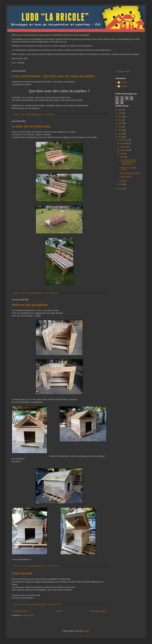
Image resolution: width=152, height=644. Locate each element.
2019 (120, 117)
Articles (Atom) (28, 615)
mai (122, 184)
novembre (124, 143)
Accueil (59, 611)
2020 (120, 113)
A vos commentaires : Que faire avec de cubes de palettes (53, 76)
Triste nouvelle (22, 573)
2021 (120, 110)
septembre (125, 150)
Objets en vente (124, 72)
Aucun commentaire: (51, 293)
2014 (120, 134)
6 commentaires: (50, 114)
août (122, 154)
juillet (123, 157)
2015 (120, 130)
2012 (120, 189)
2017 (120, 123)
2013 (120, 137)
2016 (120, 127)
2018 (120, 120)
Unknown (124, 86)
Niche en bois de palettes (30, 305)
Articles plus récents (20, 611)
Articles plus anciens (98, 611)
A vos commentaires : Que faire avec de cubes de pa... (128, 162)
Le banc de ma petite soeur (31, 126)
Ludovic (124, 82)
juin (122, 181)
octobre (123, 147)
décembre (124, 140)
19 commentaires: (53, 566)
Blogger (86, 631)
